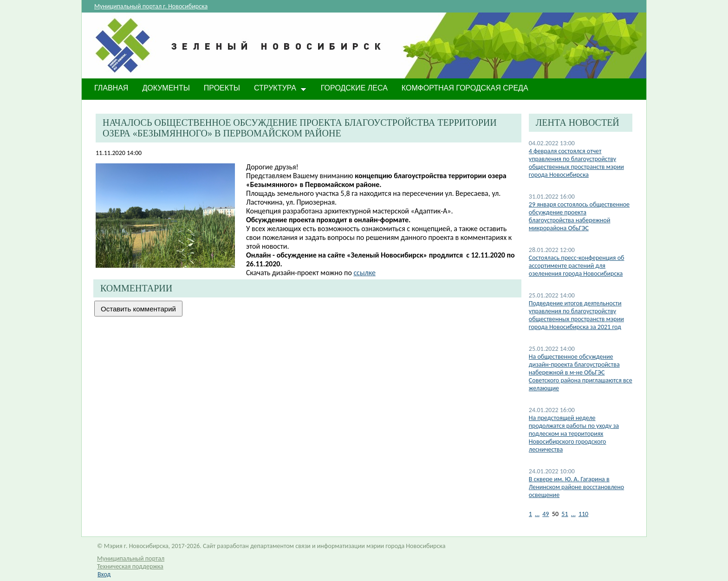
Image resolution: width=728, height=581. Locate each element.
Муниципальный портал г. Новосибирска (151, 6)
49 (546, 514)
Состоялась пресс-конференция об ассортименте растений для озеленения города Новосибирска (577, 266)
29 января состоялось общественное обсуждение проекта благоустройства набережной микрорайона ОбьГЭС (579, 216)
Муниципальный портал (131, 558)
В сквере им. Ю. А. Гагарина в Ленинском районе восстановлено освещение (576, 487)
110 (583, 514)
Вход (104, 574)
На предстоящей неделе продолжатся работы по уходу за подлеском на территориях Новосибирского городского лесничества (574, 434)
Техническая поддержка (130, 566)
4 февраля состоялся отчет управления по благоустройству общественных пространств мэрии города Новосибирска (576, 163)
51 (565, 514)
